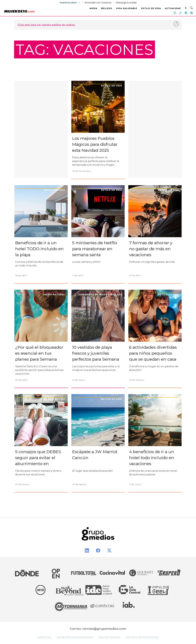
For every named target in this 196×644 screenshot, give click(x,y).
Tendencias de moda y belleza (100, 295)
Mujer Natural (54, 295)
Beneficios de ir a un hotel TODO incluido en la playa (39, 249)
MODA (93, 8)
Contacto (44, 638)
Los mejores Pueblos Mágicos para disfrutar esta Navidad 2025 (95, 144)
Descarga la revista (126, 3)
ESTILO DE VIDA (151, 8)
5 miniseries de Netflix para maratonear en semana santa (95, 249)
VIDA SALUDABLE (127, 8)
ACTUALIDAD (173, 8)
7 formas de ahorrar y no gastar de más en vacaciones (151, 249)
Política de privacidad (142, 638)
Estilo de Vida (112, 86)
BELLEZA (107, 8)
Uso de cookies (109, 638)
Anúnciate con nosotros (98, 3)
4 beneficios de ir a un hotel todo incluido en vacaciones (152, 458)
